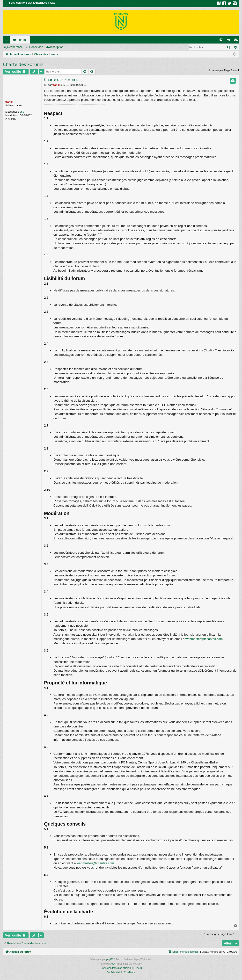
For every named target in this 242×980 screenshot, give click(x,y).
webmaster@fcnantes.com (204, 639)
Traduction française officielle (116, 968)
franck (9, 102)
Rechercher (15, 47)
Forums (22, 40)
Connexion (36, 47)
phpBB (110, 959)
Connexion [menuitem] (229, 41)
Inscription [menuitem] (237, 41)
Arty (113, 964)
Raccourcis (7, 41)
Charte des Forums (23, 64)
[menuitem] (221, 40)
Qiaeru (138, 968)
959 (22, 112)
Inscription (57, 47)
